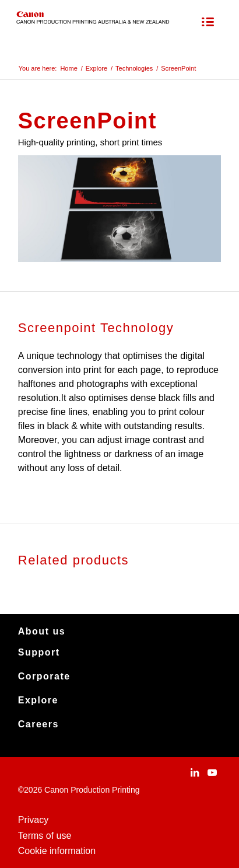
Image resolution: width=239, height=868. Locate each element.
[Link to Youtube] (212, 772)
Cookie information (57, 851)
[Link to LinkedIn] (195, 772)
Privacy (33, 820)
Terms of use (45, 836)
